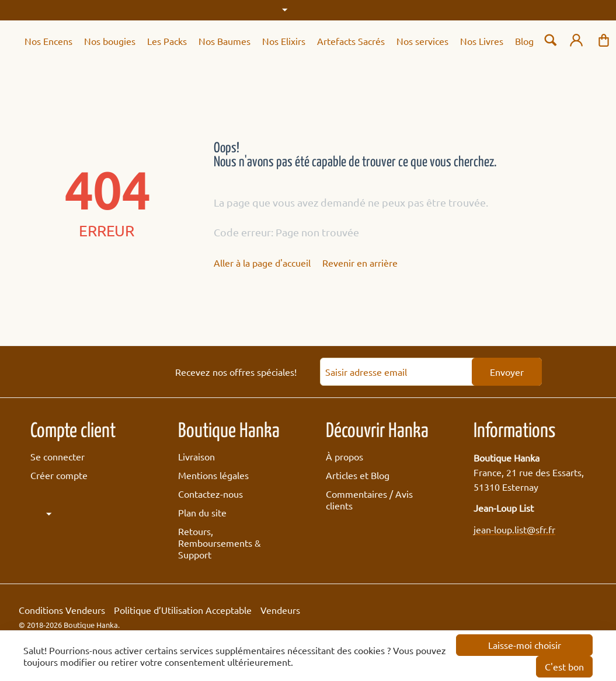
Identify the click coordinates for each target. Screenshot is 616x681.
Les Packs (167, 41)
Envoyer (507, 372)
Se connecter (58, 456)
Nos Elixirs (284, 41)
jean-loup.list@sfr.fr (514, 529)
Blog (524, 41)
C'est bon (564, 666)
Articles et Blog (358, 475)
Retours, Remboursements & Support (220, 543)
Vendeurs (280, 610)
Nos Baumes (225, 41)
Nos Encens (48, 41)
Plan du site (202, 512)
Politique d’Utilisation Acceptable (183, 610)
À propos (344, 456)
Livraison (196, 456)
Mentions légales (213, 475)
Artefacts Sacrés (351, 41)
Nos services (422, 41)
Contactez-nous (210, 494)
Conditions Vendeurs (62, 610)
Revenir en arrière (360, 263)
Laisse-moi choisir (525, 645)
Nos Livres (482, 41)
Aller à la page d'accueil (262, 263)
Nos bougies (110, 41)
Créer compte (59, 475)
